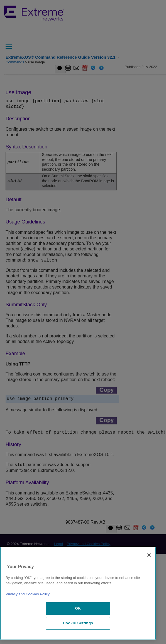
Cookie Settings (78, 623)
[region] (78, 593)
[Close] (149, 555)
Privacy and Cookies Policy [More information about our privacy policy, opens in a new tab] (28, 594)
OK (78, 608)
